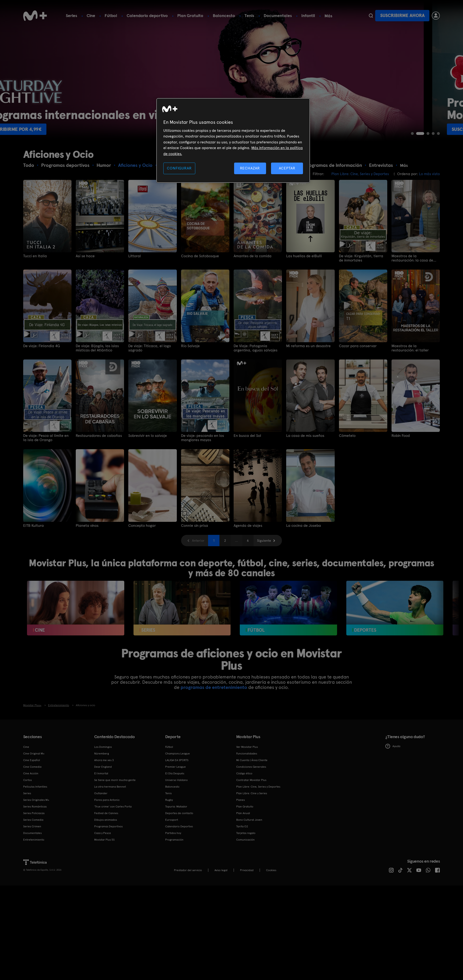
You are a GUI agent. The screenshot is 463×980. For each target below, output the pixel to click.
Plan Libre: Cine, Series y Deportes (258, 787)
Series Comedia (33, 820)
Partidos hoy (173, 833)
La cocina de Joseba (304, 526)
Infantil (308, 16)
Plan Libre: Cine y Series (252, 793)
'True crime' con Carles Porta (113, 807)
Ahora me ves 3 (104, 760)
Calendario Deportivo (179, 826)
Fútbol (111, 16)
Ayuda (393, 746)
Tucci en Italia (35, 256)
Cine (91, 16)
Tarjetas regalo (246, 833)
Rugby (169, 800)
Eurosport (172, 820)
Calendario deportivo (147, 16)
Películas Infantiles (35, 787)
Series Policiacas (34, 813)
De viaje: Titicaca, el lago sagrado (150, 348)
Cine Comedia (32, 767)
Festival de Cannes (106, 813)
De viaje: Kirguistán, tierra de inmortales (361, 258)
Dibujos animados (106, 820)
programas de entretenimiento (214, 687)
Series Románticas (35, 807)
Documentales (278, 16)
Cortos (27, 780)
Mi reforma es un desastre (308, 346)
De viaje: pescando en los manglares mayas (203, 438)
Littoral (135, 256)
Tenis (249, 16)
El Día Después (175, 773)
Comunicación (245, 840)
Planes (240, 800)
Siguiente (264, 541)
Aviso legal (221, 870)
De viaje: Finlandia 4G (42, 346)
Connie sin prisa (195, 526)
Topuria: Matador (176, 807)
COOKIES (271, 870)
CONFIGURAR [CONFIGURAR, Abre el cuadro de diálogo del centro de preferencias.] (179, 168)
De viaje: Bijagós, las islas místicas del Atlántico (97, 348)
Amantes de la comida (253, 256)
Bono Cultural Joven (249, 820)
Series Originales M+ (36, 800)
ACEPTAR (287, 168)
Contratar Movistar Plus (251, 780)
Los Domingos (103, 747)
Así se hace (85, 256)
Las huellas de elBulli (304, 256)
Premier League (176, 767)
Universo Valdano (176, 780)
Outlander (101, 793)
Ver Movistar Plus (247, 747)
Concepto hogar (142, 526)
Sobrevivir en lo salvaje (148, 436)
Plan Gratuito (190, 16)
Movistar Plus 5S (104, 840)
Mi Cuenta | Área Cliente (252, 760)
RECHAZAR (250, 168)
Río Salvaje (190, 346)
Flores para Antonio (107, 800)
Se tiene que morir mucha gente (115, 780)
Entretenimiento (34, 840)
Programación (174, 840)
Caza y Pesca (102, 833)
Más (328, 16)
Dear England (103, 767)
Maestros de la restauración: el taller (410, 348)
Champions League (178, 754)
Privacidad (247, 870)
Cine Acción (31, 773)
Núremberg (102, 754)
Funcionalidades (247, 754)
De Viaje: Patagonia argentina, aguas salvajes (256, 348)
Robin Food (401, 436)
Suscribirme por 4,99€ (54, 129)
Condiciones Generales (251, 767)
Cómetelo (347, 436)
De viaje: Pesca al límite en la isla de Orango (46, 438)
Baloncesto (224, 16)
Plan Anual (243, 813)
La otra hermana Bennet (110, 787)
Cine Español (32, 760)
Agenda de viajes (248, 526)
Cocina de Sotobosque (200, 256)
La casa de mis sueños (305, 436)
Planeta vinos (87, 526)
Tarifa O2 (242, 826)
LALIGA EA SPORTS (177, 760)
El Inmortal (101, 773)
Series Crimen (32, 826)
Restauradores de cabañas (99, 436)
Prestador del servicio (188, 870)
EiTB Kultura (33, 526)
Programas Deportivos (108, 826)
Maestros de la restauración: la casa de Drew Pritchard (412, 258)
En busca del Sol (247, 436)
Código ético (244, 773)
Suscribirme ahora (402, 16)
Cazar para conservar (358, 346)
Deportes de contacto (179, 813)
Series (71, 16)
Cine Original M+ (34, 754)
